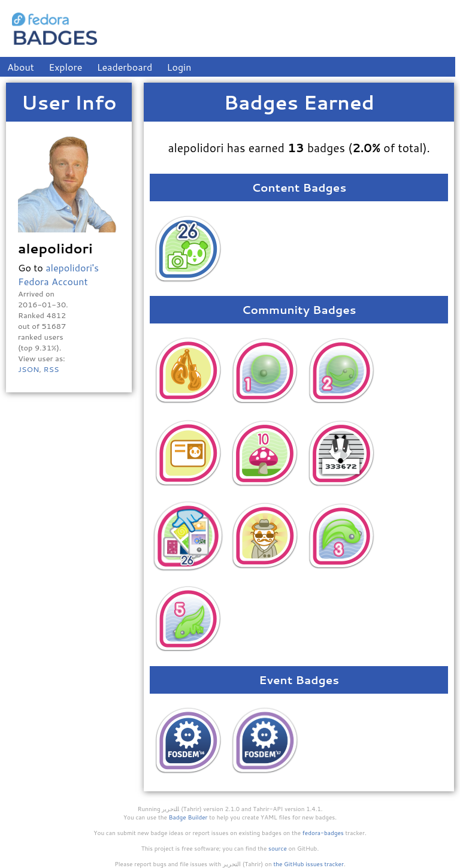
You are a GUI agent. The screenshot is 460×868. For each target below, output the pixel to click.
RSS (51, 369)
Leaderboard (125, 67)
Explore (65, 67)
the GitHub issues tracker (308, 864)
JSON (28, 369)
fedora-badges (323, 833)
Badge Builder (188, 817)
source (278, 848)
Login (179, 67)
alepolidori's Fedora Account (58, 274)
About (21, 67)
